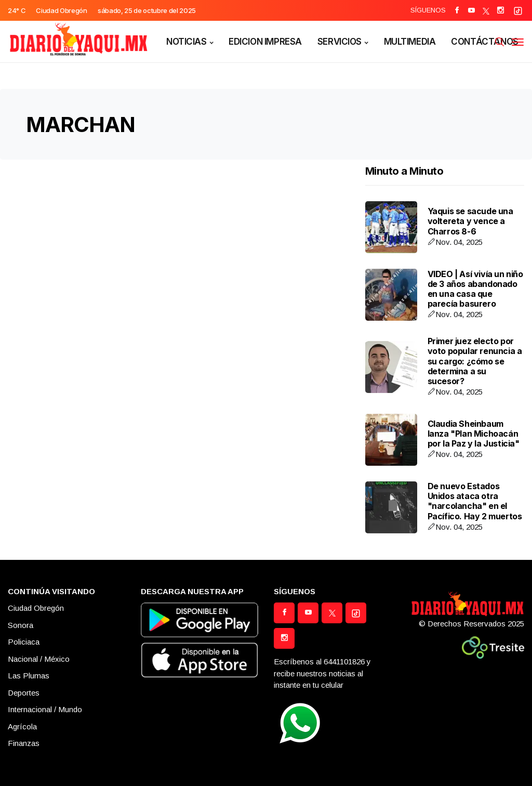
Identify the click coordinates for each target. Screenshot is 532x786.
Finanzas (24, 743)
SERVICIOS (340, 42)
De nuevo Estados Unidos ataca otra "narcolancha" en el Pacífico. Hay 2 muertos (475, 501)
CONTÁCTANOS (484, 42)
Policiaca (24, 642)
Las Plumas (29, 676)
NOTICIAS (187, 42)
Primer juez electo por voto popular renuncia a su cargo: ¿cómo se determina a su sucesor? (475, 361)
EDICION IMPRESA (265, 42)
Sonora (21, 625)
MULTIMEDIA (410, 42)
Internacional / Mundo (45, 709)
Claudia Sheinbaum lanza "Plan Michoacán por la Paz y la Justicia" (474, 434)
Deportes (24, 693)
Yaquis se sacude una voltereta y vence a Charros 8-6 (470, 221)
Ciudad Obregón (36, 608)
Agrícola (22, 726)
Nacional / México (39, 659)
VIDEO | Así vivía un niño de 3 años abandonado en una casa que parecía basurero (475, 289)
